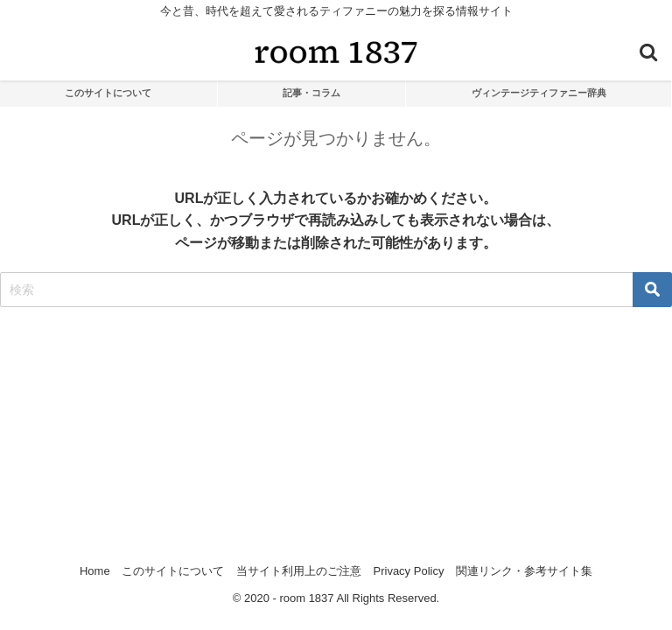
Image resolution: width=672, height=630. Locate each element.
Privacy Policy (409, 571)
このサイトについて (108, 93)
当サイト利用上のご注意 (299, 571)
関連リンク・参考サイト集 (524, 571)
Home (95, 571)
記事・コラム (311, 93)
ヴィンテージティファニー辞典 (539, 93)
